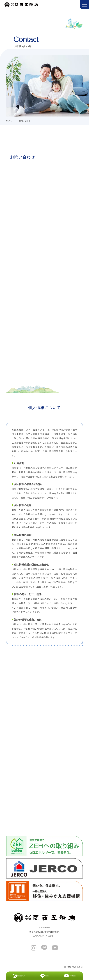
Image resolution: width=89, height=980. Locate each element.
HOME (9, 121)
